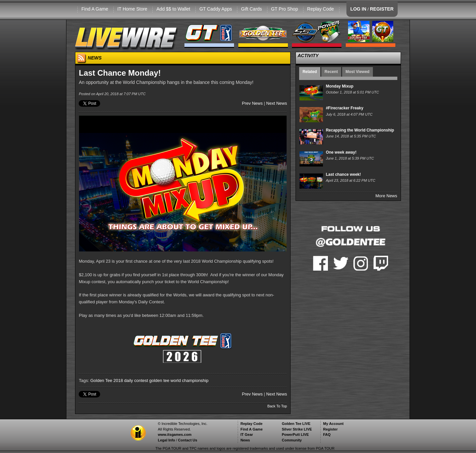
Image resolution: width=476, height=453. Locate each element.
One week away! (341, 152)
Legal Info (166, 440)
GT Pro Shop (284, 9)
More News (386, 196)
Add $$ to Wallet (173, 9)
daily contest (136, 380)
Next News (277, 103)
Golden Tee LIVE (296, 424)
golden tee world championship (179, 380)
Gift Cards (251, 9)
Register (330, 429)
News (245, 440)
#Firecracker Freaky (345, 108)
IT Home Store (132, 9)
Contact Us (188, 440)
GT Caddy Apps (216, 9)
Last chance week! (343, 174)
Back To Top (277, 406)
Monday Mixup (340, 86)
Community (292, 440)
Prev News (252, 103)
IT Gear (247, 434)
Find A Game (95, 9)
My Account (333, 424)
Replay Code (320, 9)
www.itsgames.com (175, 434)
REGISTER (382, 9)
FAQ (327, 434)
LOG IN (358, 9)
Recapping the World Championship (360, 130)
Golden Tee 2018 (107, 380)
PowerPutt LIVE (295, 434)
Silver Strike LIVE (297, 429)
